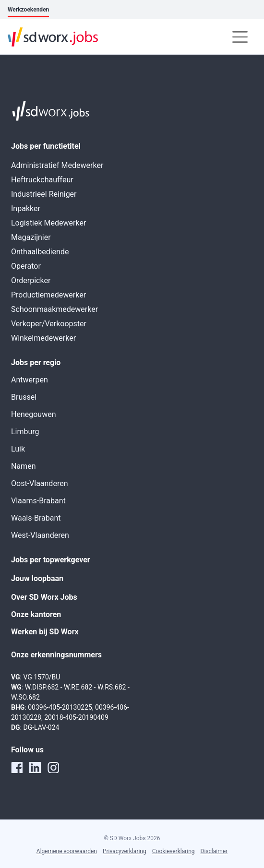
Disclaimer (214, 851)
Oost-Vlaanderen (39, 483)
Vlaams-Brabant (38, 501)
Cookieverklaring (174, 851)
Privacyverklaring (125, 851)
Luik (18, 449)
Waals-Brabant (36, 518)
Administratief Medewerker (57, 165)
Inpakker (26, 208)
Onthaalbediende (40, 252)
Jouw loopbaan (37, 578)
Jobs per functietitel (46, 146)
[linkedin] (35, 767)
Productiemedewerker (48, 295)
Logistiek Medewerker (48, 223)
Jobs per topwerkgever (51, 560)
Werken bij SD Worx (45, 632)
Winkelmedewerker (43, 338)
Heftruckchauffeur (42, 180)
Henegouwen (34, 414)
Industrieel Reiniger (44, 194)
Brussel (24, 397)
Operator (26, 266)
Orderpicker (31, 280)
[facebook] (17, 767)
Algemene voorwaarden (67, 851)
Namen (23, 466)
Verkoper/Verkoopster (49, 324)
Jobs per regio (36, 363)
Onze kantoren (36, 614)
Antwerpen (30, 380)
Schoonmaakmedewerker (54, 309)
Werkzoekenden (28, 10)
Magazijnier (31, 237)
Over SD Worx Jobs (44, 597)
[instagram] (53, 767)
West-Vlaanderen (40, 535)
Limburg (25, 432)
